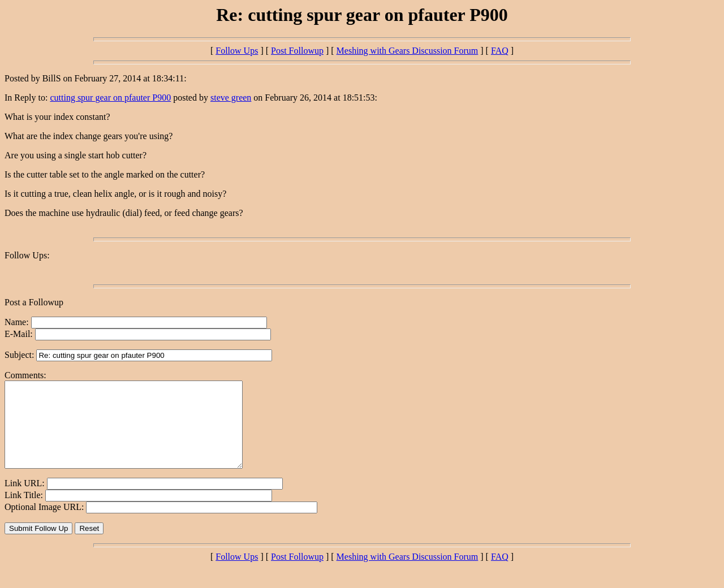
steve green (231, 98)
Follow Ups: (27, 255)
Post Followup (297, 51)
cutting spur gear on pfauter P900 (110, 98)
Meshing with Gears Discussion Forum (408, 51)
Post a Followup (34, 302)
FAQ (500, 51)
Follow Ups (237, 51)
